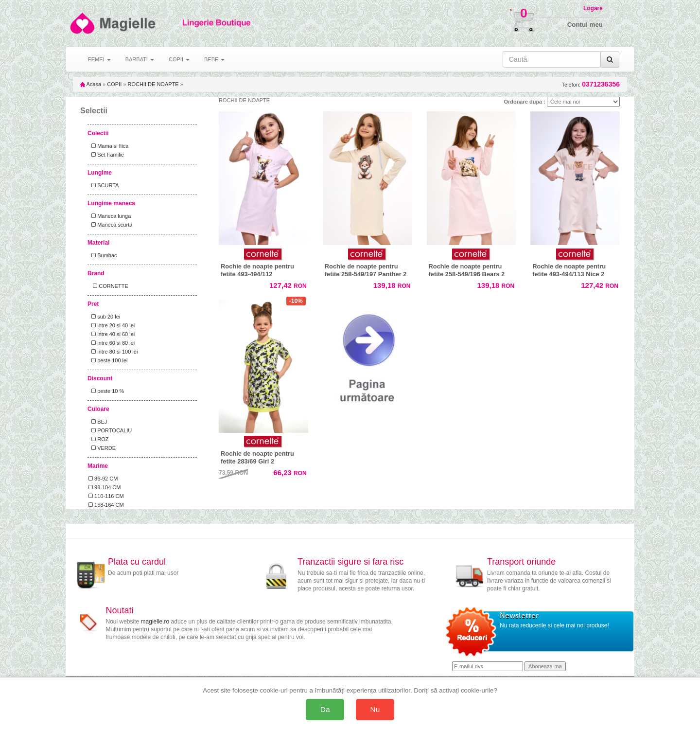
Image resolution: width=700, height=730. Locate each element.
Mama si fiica (108, 146)
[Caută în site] (551, 59)
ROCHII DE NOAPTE (153, 84)
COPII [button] (179, 59)
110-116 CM (106, 496)
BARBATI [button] (140, 59)
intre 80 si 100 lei (113, 352)
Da (325, 709)
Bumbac (103, 255)
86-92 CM (103, 479)
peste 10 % (106, 391)
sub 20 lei (104, 317)
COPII (114, 84)
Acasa (91, 84)
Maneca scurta (110, 225)
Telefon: (591, 84)
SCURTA (104, 185)
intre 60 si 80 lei (112, 343)
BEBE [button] (214, 59)
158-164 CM (106, 505)
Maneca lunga (110, 216)
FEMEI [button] (99, 59)
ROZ (98, 439)
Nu (375, 709)
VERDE (102, 448)
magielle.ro (155, 622)
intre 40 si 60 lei (112, 334)
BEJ (98, 422)
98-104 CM (105, 487)
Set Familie (106, 155)
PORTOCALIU (110, 430)
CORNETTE (108, 286)
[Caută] (610, 59)
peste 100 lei (108, 360)
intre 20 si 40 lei (112, 325)
